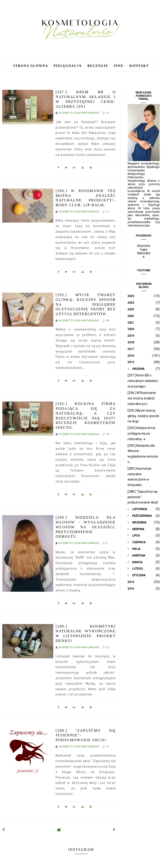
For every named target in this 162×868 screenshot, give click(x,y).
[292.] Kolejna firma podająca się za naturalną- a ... (141, 433)
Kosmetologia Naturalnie (144, 251)
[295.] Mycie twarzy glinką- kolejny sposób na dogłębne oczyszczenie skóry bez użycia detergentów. (86, 304)
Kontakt (139, 66)
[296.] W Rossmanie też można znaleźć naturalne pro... (142, 398)
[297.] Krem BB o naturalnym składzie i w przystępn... (143, 381)
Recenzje (98, 66)
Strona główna (31, 66)
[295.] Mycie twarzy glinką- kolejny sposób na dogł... (143, 416)
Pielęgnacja (68, 66)
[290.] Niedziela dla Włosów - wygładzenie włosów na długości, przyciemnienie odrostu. (86, 527)
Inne (119, 66)
